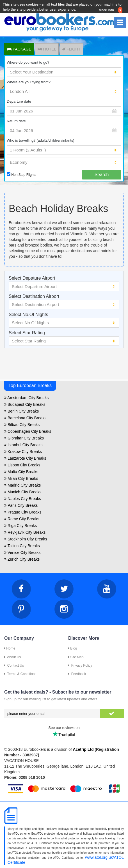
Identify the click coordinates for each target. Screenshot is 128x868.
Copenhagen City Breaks (28, 431)
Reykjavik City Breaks (25, 532)
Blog (73, 648)
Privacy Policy (80, 666)
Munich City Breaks (23, 492)
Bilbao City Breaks (22, 425)
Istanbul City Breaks (23, 445)
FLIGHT (71, 49)
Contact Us (14, 666)
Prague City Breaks (23, 512)
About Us (12, 657)
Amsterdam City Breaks (26, 398)
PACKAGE (19, 49)
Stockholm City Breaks (26, 539)
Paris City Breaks (21, 505)
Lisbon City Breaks (22, 465)
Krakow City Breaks (23, 452)
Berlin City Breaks (21, 411)
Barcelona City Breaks (25, 418)
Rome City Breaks (22, 519)
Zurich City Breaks (22, 559)
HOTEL (47, 49)
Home (10, 648)
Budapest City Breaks (25, 404)
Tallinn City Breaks (22, 546)
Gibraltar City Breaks (24, 438)
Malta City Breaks (21, 472)
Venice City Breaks (22, 552)
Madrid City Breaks (22, 485)
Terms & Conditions (20, 674)
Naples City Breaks (23, 499)
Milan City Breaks (21, 478)
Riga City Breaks (20, 526)
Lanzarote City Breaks (25, 458)
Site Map (76, 657)
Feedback (77, 674)
